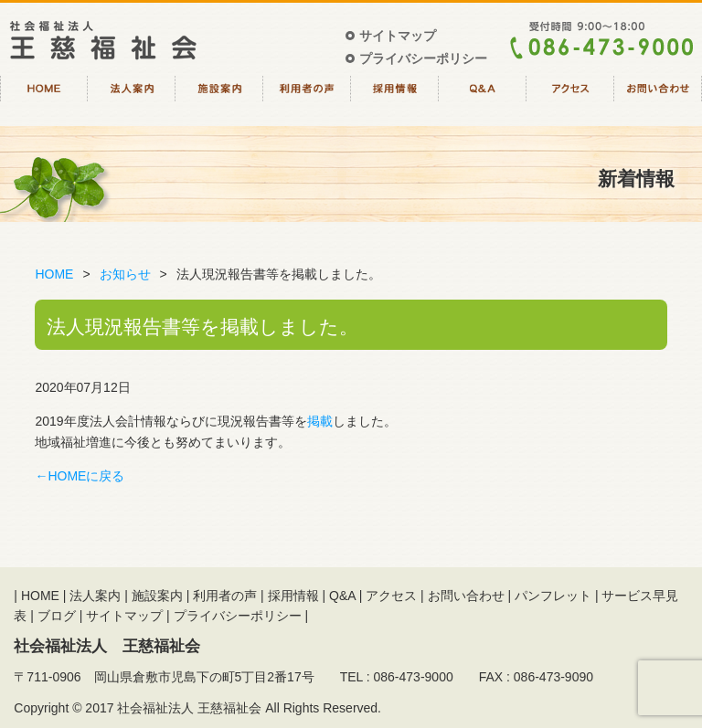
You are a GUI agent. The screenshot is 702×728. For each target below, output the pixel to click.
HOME (44, 99)
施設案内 (219, 99)
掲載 (320, 421)
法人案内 (132, 99)
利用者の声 (307, 99)
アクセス (570, 99)
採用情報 (395, 99)
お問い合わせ (658, 99)
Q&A (483, 99)
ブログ (57, 616)
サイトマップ (398, 36)
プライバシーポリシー (423, 58)
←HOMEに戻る (80, 476)
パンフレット (553, 596)
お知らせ (125, 274)
